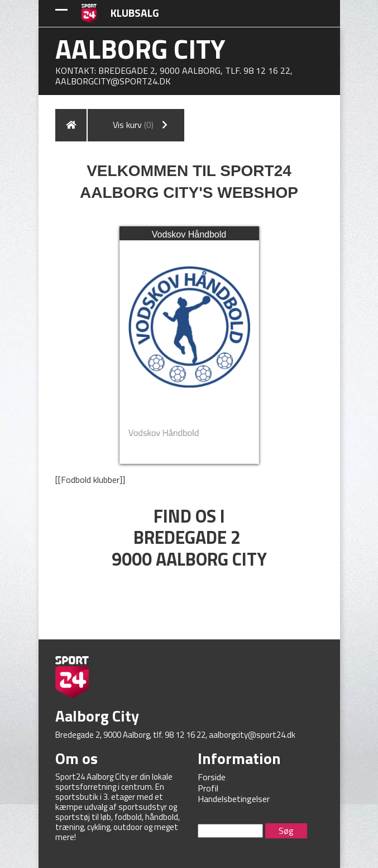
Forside (212, 777)
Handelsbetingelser (234, 799)
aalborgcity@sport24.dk (113, 81)
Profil (208, 788)
